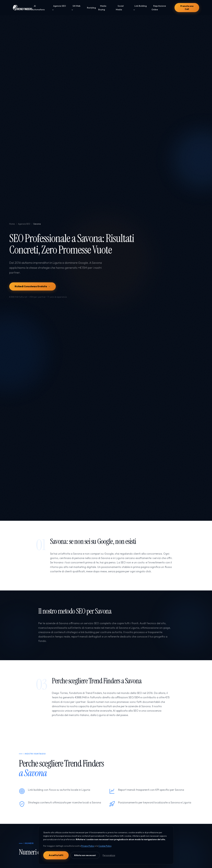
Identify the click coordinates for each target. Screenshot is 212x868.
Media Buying (102, 8)
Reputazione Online (159, 8)
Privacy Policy (88, 846)
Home (12, 224)
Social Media (120, 8)
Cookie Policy (105, 846)
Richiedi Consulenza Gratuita (33, 287)
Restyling (91, 8)
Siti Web (76, 8)
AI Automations (38, 8)
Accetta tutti (56, 855)
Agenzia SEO (59, 8)
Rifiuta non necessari (85, 855)
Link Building (140, 8)
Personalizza (109, 855)
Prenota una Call (187, 8)
